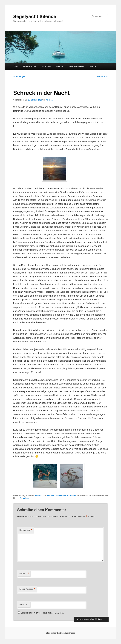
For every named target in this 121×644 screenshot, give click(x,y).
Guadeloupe (60, 495)
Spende (93, 66)
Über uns (60, 66)
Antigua (50, 495)
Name (24, 574)
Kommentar (26, 530)
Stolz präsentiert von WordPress (60, 633)
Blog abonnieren (77, 66)
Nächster (103, 76)
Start (16, 66)
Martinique (72, 495)
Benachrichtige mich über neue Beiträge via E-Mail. (42, 613)
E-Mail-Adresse (27, 589)
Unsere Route (30, 66)
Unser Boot (46, 66)
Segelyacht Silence (35, 16)
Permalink (24, 498)
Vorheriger (19, 76)
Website (23, 604)
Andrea (49, 100)
